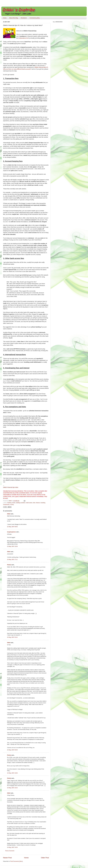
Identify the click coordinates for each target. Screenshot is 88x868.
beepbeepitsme (11, 532)
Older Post (45, 858)
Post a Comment (10, 851)
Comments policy (35, 18)
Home (5, 18)
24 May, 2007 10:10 (12, 788)
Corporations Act (23, 38)
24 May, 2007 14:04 (12, 847)
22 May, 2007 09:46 (12, 527)
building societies (21, 503)
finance (38, 503)
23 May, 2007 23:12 (12, 637)
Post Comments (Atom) (17, 861)
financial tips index (11, 487)
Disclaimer (24, 18)
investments (6, 504)
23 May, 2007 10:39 (12, 546)
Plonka (9, 565)
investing (43, 503)
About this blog (14, 18)
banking (9, 503)
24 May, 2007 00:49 (12, 750)
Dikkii (9, 514)
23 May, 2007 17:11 (12, 559)
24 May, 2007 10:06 (12, 773)
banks (14, 503)
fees (34, 503)
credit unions (29, 503)
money (12, 504)
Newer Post (7, 858)
